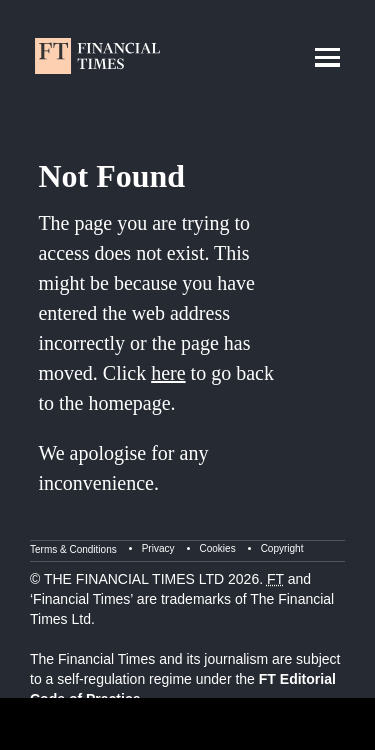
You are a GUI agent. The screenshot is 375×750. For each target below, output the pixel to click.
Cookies (218, 548)
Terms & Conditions (73, 549)
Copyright (282, 548)
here (168, 373)
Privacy (158, 548)
